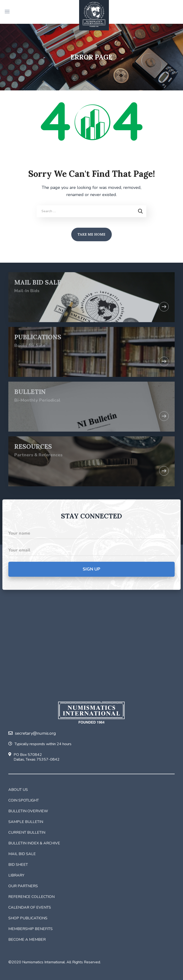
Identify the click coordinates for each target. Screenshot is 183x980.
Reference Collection (31, 897)
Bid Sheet (18, 865)
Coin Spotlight (24, 800)
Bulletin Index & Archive (34, 843)
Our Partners (23, 886)
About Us (18, 790)
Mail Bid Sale (22, 854)
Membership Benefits (30, 929)
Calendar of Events (30, 907)
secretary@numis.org (32, 733)
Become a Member (27, 940)
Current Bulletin (27, 832)
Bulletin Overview (28, 811)
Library (16, 875)
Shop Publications (28, 918)
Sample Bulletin (26, 822)
